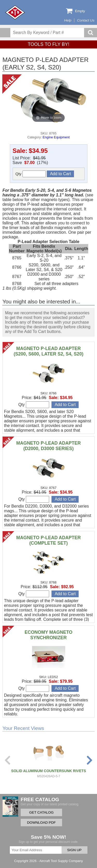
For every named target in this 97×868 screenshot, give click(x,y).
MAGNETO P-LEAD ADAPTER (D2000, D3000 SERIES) (48, 446)
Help (68, 20)
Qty (31, 174)
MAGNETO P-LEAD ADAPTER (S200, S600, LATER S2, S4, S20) (49, 351)
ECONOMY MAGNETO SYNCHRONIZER (48, 635)
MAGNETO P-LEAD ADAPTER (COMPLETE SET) (48, 540)
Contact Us (86, 20)
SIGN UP (74, 850)
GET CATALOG (41, 812)
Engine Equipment (56, 137)
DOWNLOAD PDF (41, 823)
